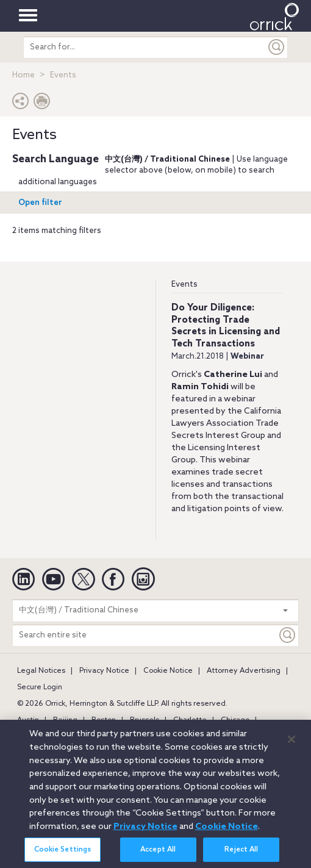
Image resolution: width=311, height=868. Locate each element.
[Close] (291, 744)
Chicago (235, 720)
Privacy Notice (104, 671)
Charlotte (190, 720)
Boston (104, 720)
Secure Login (40, 687)
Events (184, 285)
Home (23, 75)
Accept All (158, 855)
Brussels (145, 720)
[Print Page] (42, 104)
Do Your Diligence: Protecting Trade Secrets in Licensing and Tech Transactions (226, 326)
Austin (28, 720)
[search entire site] (145, 47)
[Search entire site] (145, 635)
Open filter (40, 203)
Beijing (65, 720)
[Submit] (277, 47)
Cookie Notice (168, 671)
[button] (21, 104)
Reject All (241, 855)
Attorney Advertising (244, 671)
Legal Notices (41, 671)
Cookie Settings (63, 855)
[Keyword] (288, 635)
